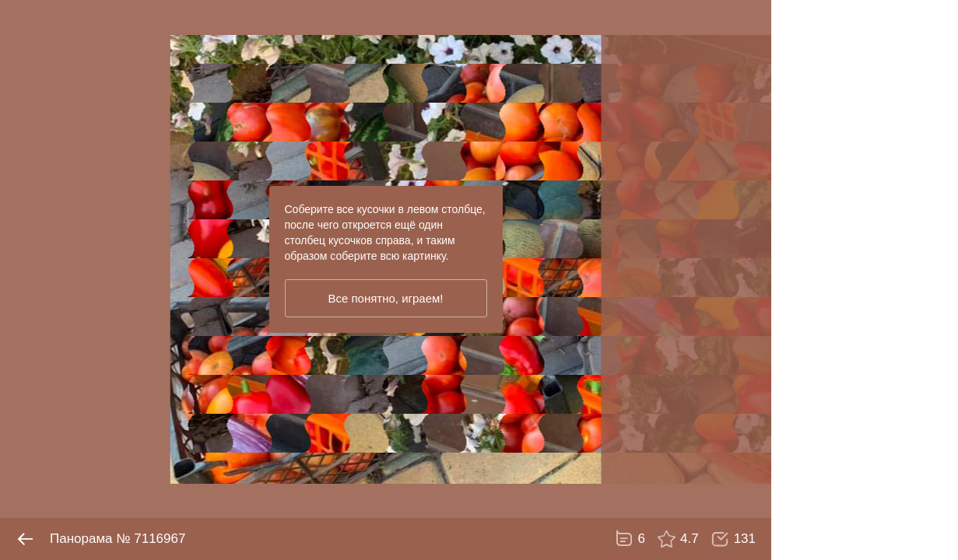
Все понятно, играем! (385, 298)
